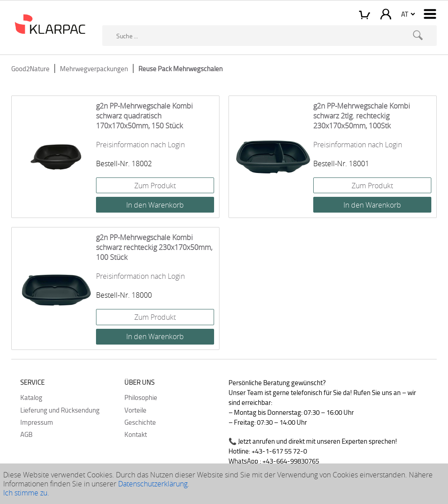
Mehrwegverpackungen (94, 68)
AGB (26, 434)
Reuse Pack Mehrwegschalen (181, 68)
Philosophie (141, 397)
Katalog (31, 397)
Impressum (37, 422)
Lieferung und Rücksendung (60, 410)
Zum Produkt (155, 186)
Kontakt (136, 434)
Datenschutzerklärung (153, 484)
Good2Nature (30, 68)
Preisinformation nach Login (140, 145)
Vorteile (135, 410)
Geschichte (140, 422)
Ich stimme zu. (26, 493)
